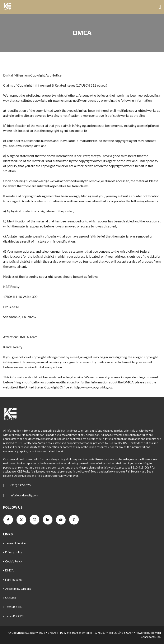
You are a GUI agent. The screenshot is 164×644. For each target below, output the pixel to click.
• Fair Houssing (12, 580)
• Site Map (10, 598)
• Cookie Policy (13, 561)
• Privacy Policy (13, 552)
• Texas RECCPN (13, 616)
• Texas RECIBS (13, 607)
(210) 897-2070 (20, 485)
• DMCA (8, 570)
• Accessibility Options (17, 589)
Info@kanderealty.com (24, 495)
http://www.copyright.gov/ (93, 387)
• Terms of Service (14, 543)
